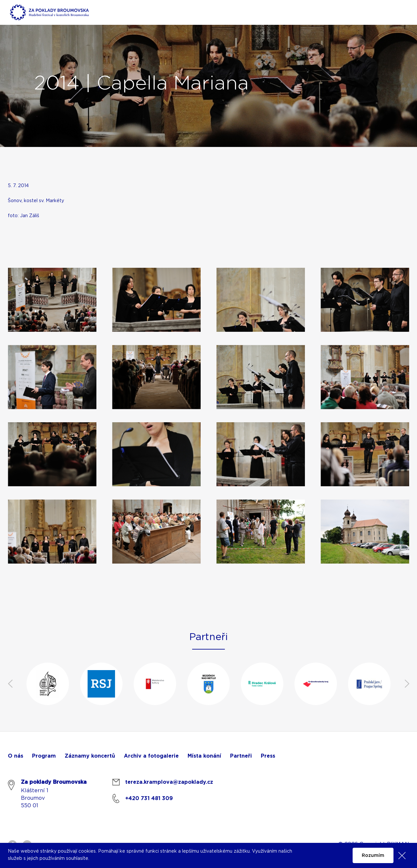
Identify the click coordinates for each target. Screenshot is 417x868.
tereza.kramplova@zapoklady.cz (169, 782)
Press (268, 756)
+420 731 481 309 (149, 798)
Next (407, 684)
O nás (16, 756)
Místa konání (204, 756)
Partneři (241, 756)
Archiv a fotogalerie (151, 756)
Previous (10, 684)
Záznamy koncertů (90, 756)
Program (44, 756)
